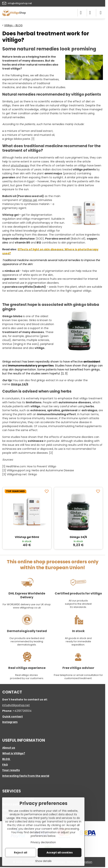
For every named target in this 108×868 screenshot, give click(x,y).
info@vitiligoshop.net (16, 705)
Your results (11, 770)
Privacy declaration (43, 842)
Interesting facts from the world (26, 776)
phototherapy (20, 165)
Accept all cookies (60, 853)
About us (9, 748)
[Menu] (101, 13)
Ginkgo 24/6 (20, 384)
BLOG (6, 759)
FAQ (5, 765)
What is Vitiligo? (14, 753)
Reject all (21, 853)
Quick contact (13, 717)
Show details (43, 861)
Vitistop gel (30, 200)
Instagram (10, 722)
